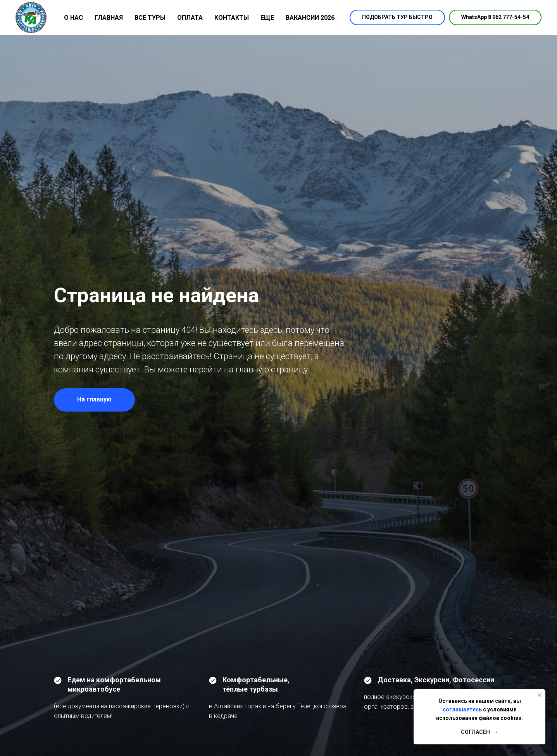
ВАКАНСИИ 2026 (310, 18)
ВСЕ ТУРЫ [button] (150, 18)
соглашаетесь (462, 709)
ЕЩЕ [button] (267, 18)
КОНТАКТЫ (232, 18)
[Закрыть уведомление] (540, 695)
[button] (397, 17)
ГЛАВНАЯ (109, 18)
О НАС (73, 18)
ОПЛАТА (190, 18)
